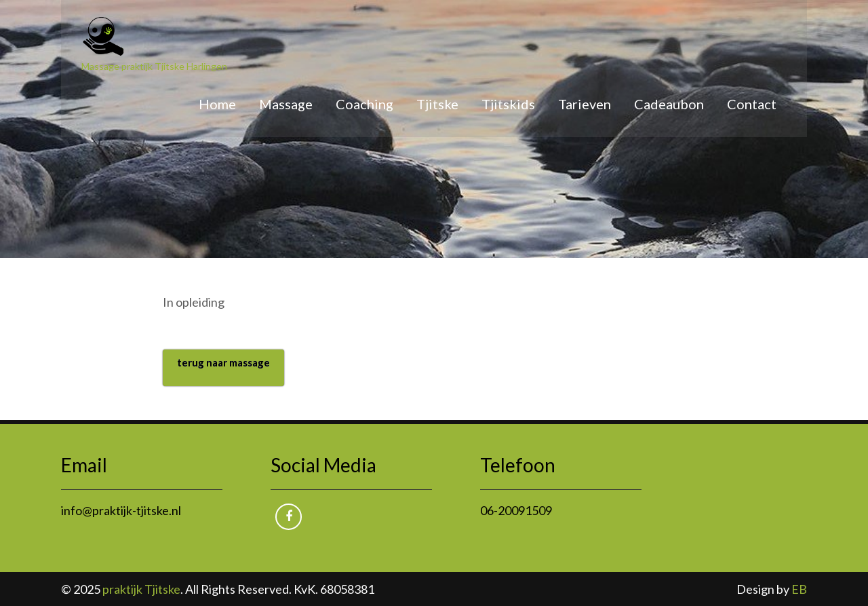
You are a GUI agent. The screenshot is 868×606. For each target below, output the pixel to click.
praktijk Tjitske (141, 589)
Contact (752, 104)
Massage (286, 104)
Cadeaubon (669, 104)
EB (799, 589)
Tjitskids (508, 104)
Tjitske (437, 104)
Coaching (364, 104)
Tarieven (585, 104)
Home (217, 104)
